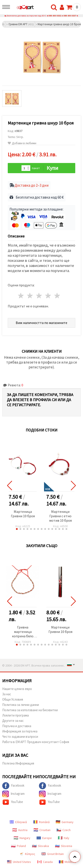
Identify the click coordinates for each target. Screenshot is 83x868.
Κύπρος (27, 854)
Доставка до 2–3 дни (32, 185)
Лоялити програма (15, 715)
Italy (64, 838)
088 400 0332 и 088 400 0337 (62, 16)
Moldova (67, 862)
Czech (64, 830)
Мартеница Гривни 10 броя (23, 514)
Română (41, 822)
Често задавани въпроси (20, 737)
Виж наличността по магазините (41, 323)
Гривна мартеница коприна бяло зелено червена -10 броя (23, 632)
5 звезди (57, 296)
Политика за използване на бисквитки (30, 710)
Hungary (22, 838)
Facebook (13, 786)
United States (19, 862)
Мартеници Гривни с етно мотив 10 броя (60, 516)
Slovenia (64, 846)
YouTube (13, 802)
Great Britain (53, 854)
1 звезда (21, 296)
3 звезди (39, 296)
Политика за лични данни (21, 705)
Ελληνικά (18, 822)
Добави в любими (22, 143)
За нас (7, 694)
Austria (20, 830)
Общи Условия (13, 699)
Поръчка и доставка (17, 726)
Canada (45, 862)
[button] (17, 529)
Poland (18, 846)
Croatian (42, 830)
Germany (65, 822)
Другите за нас (13, 721)
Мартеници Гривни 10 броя (60, 629)
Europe (44, 838)
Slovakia (41, 846)
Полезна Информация (18, 763)
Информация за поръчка (20, 731)
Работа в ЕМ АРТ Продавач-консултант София (36, 742)
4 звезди (48, 296)
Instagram (13, 794)
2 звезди (30, 296)
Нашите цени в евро (17, 689)
